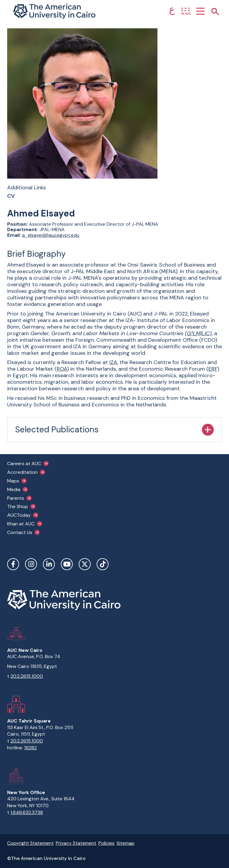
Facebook (13, 564)
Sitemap (126, 843)
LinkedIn (49, 564)
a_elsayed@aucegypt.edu (51, 235)
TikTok (103, 564)
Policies (106, 843)
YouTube (67, 564)
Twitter (85, 564)
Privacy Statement (76, 843)
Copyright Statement (30, 843)
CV (11, 196)
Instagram (31, 564)
